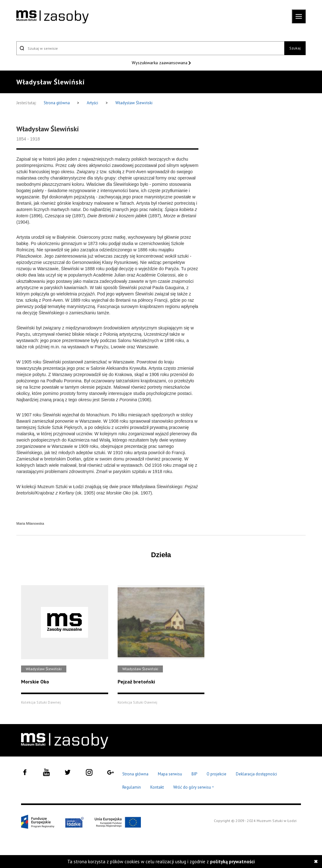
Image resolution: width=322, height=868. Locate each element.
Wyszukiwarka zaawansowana (160, 63)
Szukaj (295, 48)
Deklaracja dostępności (256, 774)
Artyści (92, 103)
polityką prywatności (232, 862)
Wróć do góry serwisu (194, 788)
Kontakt (157, 787)
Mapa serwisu (170, 774)
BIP (194, 774)
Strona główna (57, 103)
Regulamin (132, 787)
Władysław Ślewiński (134, 103)
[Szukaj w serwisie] (150, 48)
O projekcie (217, 774)
